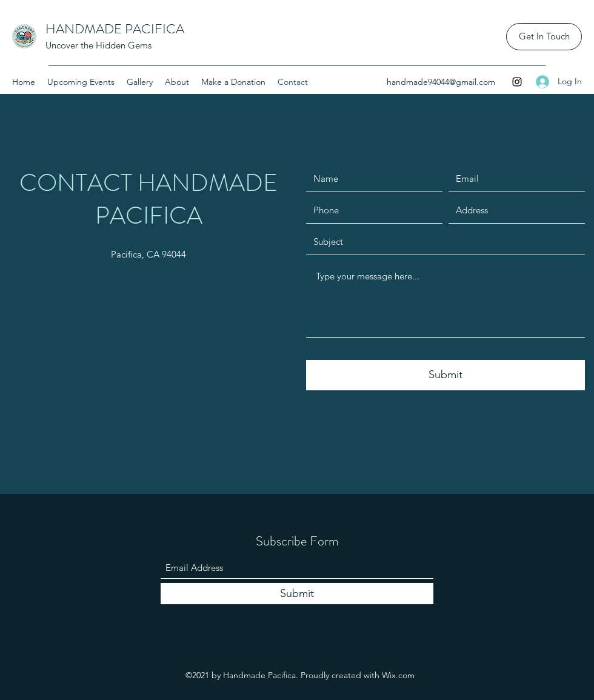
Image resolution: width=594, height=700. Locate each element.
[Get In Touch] (544, 37)
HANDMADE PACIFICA (115, 29)
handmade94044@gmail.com (441, 82)
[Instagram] (517, 82)
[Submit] (446, 375)
